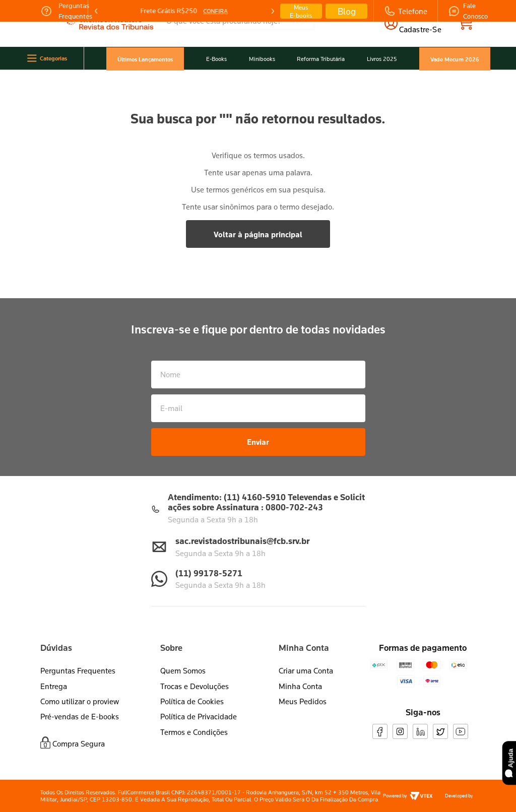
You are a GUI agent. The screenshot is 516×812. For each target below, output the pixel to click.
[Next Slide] (272, 11)
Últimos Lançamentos (145, 59)
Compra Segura (79, 743)
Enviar (258, 442)
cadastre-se (420, 29)
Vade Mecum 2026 (455, 59)
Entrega (54, 686)
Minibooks (262, 59)
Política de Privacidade (199, 716)
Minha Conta (300, 686)
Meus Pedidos (303, 701)
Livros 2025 (382, 59)
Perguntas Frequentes (78, 670)
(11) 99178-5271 (209, 573)
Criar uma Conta (306, 670)
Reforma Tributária (321, 59)
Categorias (53, 58)
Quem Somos (183, 670)
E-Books (216, 59)
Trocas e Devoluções (195, 686)
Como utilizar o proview (80, 701)
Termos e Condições (194, 732)
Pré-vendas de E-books (80, 716)
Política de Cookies (192, 701)
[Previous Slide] (96, 11)
